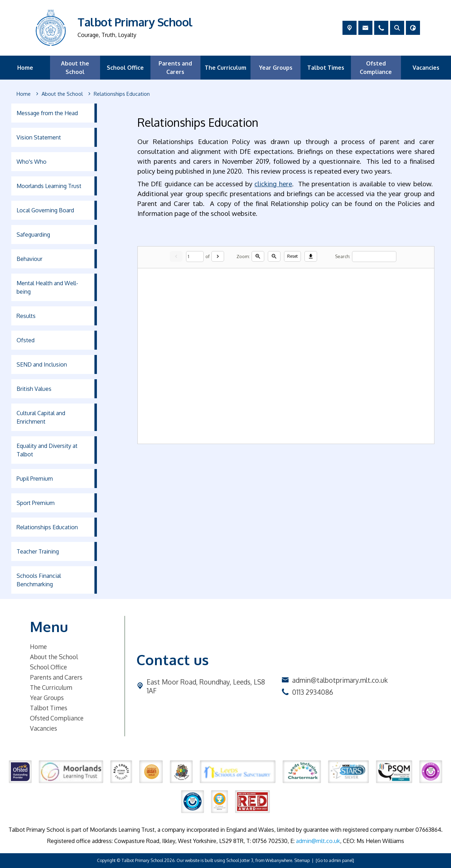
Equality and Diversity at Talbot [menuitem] (47, 450)
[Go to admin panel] (335, 860)
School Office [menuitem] (125, 68)
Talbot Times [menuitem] (326, 68)
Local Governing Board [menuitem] (45, 210)
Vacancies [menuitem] (426, 68)
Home (38, 647)
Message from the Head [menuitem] (47, 113)
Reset (292, 256)
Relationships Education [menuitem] (47, 527)
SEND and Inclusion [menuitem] (42, 364)
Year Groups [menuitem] (276, 68)
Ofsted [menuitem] (26, 340)
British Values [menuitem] (34, 389)
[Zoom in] (258, 256)
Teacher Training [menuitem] (38, 551)
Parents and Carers (56, 677)
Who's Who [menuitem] (32, 162)
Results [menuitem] (26, 316)
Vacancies (44, 728)
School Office (48, 667)
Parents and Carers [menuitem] (175, 68)
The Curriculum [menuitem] (225, 68)
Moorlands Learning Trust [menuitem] (49, 186)
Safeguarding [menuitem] (33, 235)
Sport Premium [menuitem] (36, 503)
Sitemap (302, 860)
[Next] (218, 256)
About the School (54, 657)
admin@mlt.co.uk (318, 841)
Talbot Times (49, 708)
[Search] (374, 257)
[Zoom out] (274, 256)
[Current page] (195, 257)
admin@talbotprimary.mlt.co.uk (340, 680)
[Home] (24, 94)
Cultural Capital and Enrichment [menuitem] (41, 417)
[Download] (311, 256)
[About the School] (62, 94)
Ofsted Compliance (57, 718)
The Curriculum (51, 687)
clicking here (274, 184)
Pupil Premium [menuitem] (35, 479)
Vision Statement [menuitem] (39, 137)
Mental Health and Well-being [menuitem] (47, 287)
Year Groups (47, 698)
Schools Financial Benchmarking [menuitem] (39, 580)
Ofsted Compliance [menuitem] (376, 68)
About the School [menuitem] (75, 68)
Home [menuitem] (25, 68)
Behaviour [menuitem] (29, 259)
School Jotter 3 (240, 860)
